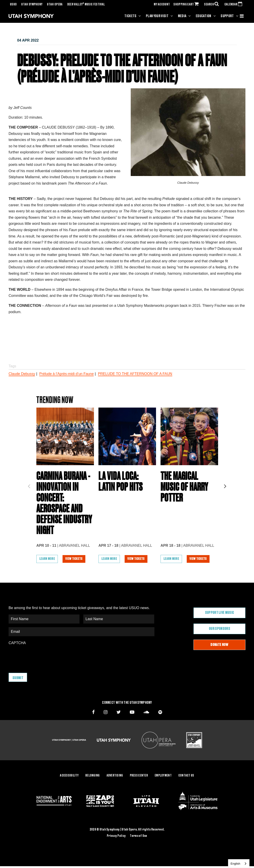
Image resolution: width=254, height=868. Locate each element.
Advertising (115, 776)
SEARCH (212, 5)
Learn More (47, 559)
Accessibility (69, 776)
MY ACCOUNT (162, 5)
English (235, 864)
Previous (29, 485)
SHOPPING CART (187, 5)
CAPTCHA (17, 643)
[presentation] (43, 657)
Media (182, 16)
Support (227, 16)
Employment (163, 776)
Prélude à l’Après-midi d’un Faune (66, 374)
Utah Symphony (32, 5)
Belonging (93, 776)
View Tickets (74, 559)
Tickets (130, 16)
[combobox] (239, 864)
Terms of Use (138, 836)
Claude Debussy (22, 374)
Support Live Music (220, 613)
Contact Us (186, 776)
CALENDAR (234, 5)
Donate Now (219, 645)
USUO (13, 5)
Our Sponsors (219, 629)
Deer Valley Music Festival (86, 5)
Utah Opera (55, 5)
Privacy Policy (116, 836)
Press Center (139, 776)
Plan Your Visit (157, 16)
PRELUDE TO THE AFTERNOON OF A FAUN (135, 374)
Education (204, 16)
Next (225, 485)
